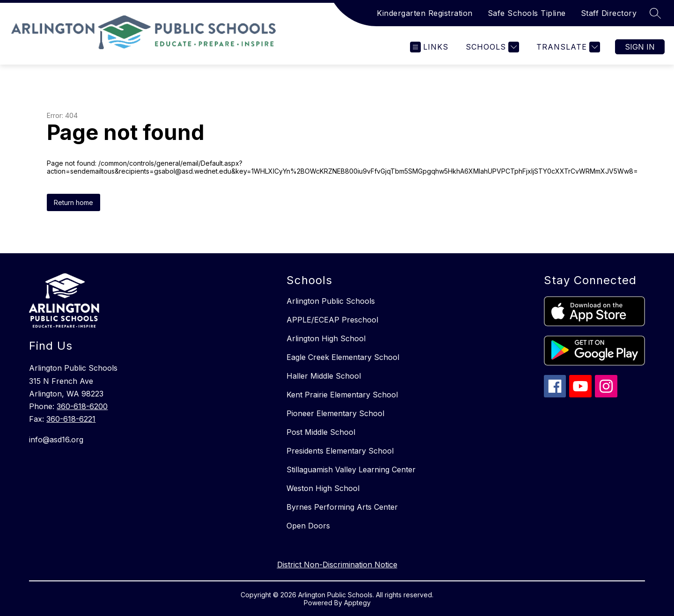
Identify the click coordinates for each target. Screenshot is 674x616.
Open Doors (308, 526)
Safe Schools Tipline (527, 13)
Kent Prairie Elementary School (342, 395)
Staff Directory (609, 13)
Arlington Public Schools (331, 301)
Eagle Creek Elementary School (343, 357)
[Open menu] (429, 47)
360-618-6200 (82, 406)
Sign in (640, 47)
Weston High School (323, 488)
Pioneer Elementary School (335, 413)
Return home (73, 202)
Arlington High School (326, 338)
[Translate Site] (567, 47)
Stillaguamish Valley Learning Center (351, 469)
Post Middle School (321, 432)
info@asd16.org (56, 440)
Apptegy (357, 603)
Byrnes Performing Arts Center (342, 507)
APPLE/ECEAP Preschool (332, 320)
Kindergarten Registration (425, 13)
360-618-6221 (71, 419)
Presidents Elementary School (340, 451)
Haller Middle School (324, 376)
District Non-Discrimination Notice (337, 565)
